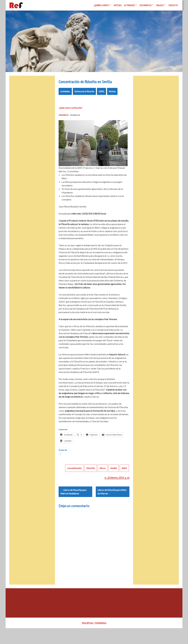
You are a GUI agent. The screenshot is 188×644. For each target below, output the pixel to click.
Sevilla (114, 480)
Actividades (129, 5)
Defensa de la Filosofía (84, 100)
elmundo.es (63, 124)
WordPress (88, 639)
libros (103, 480)
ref (128, 490)
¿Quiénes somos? (101, 5)
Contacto (173, 5)
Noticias (118, 5)
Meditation (101, 639)
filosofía (91, 480)
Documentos (146, 5)
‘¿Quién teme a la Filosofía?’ (71, 117)
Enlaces (160, 5)
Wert (124, 480)
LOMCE (101, 100)
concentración (74, 480)
